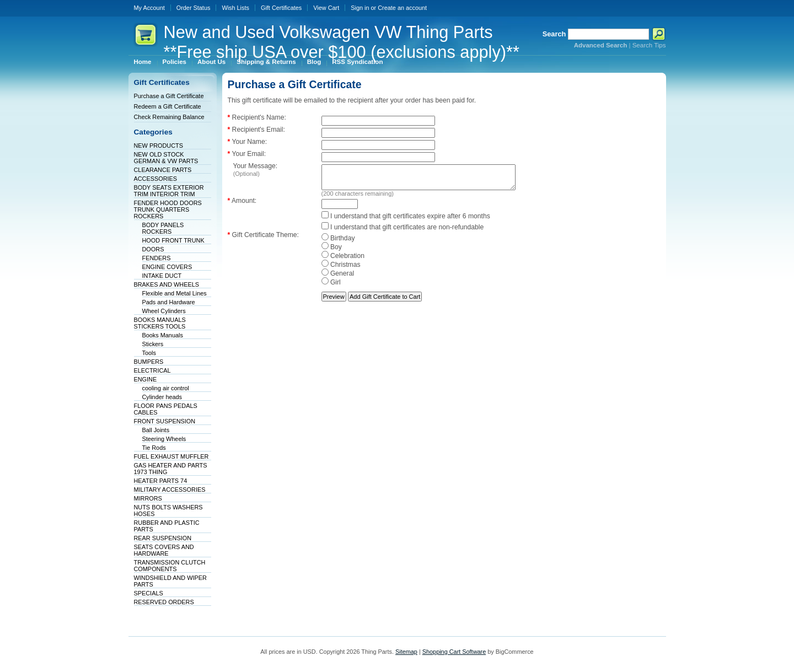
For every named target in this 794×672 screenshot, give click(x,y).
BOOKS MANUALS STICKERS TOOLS (160, 323)
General (338, 278)
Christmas (341, 270)
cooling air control (166, 388)
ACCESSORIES (156, 179)
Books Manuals (163, 335)
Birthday (338, 243)
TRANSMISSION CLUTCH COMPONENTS (170, 566)
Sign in (360, 8)
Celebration (343, 261)
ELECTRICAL (152, 370)
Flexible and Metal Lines (175, 293)
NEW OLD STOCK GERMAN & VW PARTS (166, 158)
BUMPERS (149, 362)
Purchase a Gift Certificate (169, 96)
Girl (331, 287)
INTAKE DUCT (162, 276)
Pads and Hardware (169, 302)
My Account (149, 8)
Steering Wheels (164, 439)
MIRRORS (148, 498)
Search (554, 34)
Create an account (402, 8)
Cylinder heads (162, 397)
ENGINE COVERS (167, 267)
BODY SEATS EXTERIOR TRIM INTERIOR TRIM (169, 191)
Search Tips (649, 45)
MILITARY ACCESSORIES (170, 490)
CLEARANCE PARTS (163, 170)
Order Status (194, 8)
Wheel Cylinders (164, 311)
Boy (332, 252)
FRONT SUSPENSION (165, 421)
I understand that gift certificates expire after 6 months (406, 221)
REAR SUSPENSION (163, 538)
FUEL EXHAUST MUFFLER (171, 456)
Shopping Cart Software (454, 652)
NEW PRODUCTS (159, 146)
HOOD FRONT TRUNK (173, 240)
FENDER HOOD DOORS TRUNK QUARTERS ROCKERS (168, 209)
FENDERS (157, 258)
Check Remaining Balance (169, 117)
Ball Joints (156, 430)
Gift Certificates (281, 8)
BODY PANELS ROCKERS (163, 228)
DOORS (153, 249)
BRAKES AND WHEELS (167, 284)
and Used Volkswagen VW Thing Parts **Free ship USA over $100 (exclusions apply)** (342, 42)
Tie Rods (154, 448)
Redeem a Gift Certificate (168, 106)
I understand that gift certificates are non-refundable (403, 232)
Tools (149, 353)
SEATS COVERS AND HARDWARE (164, 550)
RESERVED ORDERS (164, 602)
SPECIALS (149, 593)
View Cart (326, 8)
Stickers (153, 344)
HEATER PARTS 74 (161, 481)
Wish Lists (235, 8)
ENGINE (146, 379)
